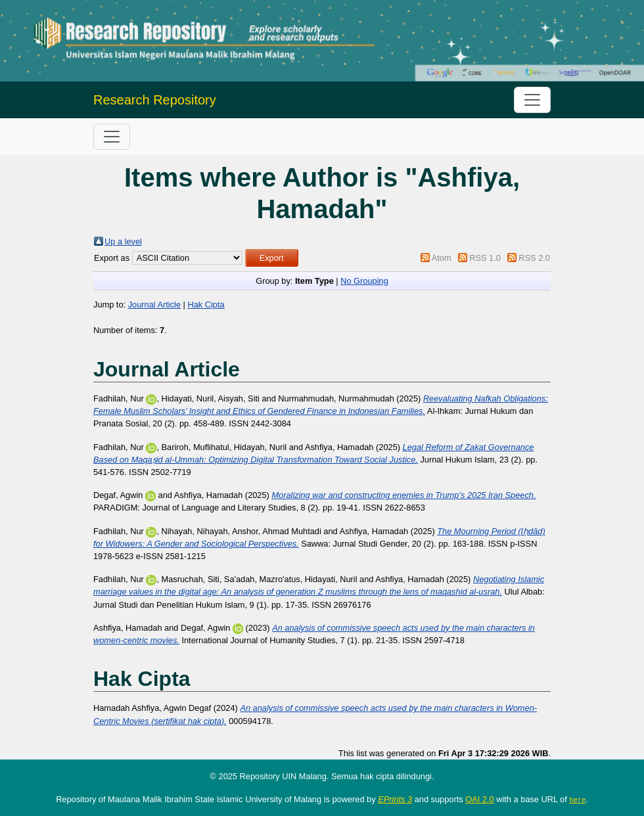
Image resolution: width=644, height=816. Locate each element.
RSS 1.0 (485, 258)
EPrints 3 (395, 799)
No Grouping (364, 281)
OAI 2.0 (479, 799)
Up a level (123, 241)
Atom (442, 258)
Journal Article (154, 305)
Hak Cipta (206, 305)
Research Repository (155, 100)
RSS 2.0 (534, 258)
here (577, 800)
